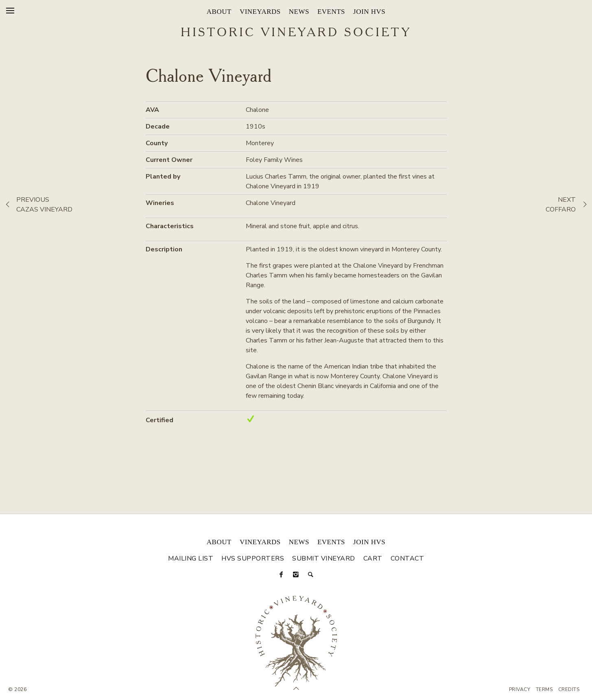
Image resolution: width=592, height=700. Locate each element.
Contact (407, 558)
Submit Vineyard (324, 558)
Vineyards (260, 12)
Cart (373, 558)
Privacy (520, 689)
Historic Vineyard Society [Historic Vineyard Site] (296, 33)
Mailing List (191, 558)
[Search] (311, 575)
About (219, 12)
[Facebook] (282, 575)
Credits (569, 689)
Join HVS (369, 12)
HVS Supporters (253, 558)
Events (331, 12)
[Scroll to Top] (296, 689)
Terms (544, 689)
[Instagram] (296, 575)
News (299, 12)
